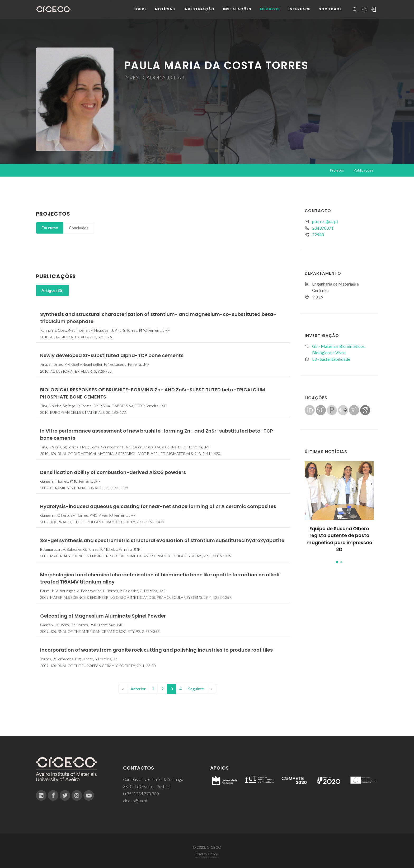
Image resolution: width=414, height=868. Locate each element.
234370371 (323, 228)
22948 (318, 234)
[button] (337, 562)
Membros (270, 13)
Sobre (140, 13)
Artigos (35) (53, 290)
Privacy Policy (207, 854)
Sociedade (330, 13)
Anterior (138, 689)
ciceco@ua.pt (135, 801)
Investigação (199, 13)
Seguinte (196, 689)
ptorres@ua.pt (325, 221)
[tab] (50, 228)
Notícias (165, 13)
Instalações (237, 13)
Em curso (50, 228)
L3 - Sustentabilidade (331, 359)
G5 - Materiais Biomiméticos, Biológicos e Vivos (339, 349)
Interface (299, 13)
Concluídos (79, 228)
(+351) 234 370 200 (141, 793)
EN (364, 13)
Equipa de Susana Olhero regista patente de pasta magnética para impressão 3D (339, 539)
